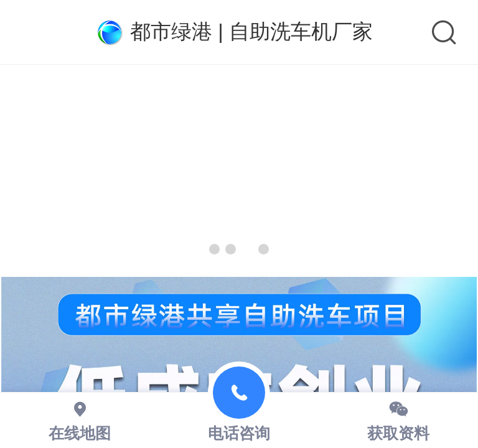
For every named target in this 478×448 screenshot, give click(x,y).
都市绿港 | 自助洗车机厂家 (251, 31)
